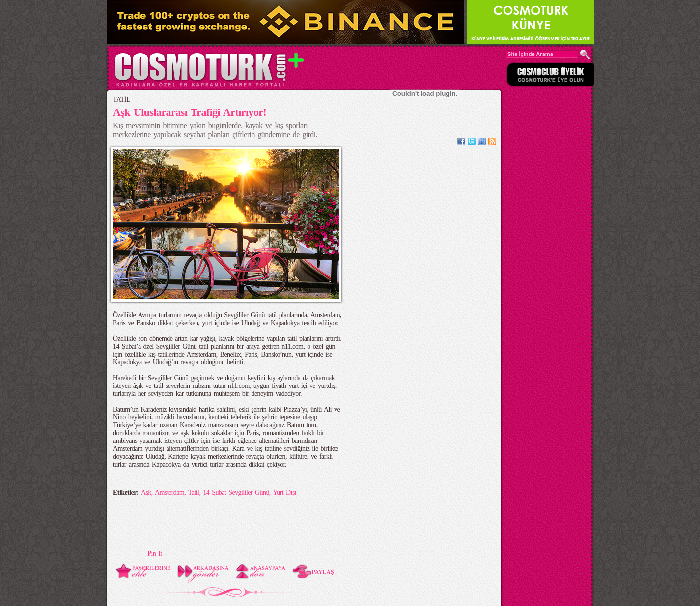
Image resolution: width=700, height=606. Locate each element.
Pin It (154, 554)
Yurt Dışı (284, 492)
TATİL (122, 99)
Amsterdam (169, 492)
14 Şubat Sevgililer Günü (236, 492)
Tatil (194, 492)
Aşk (146, 492)
